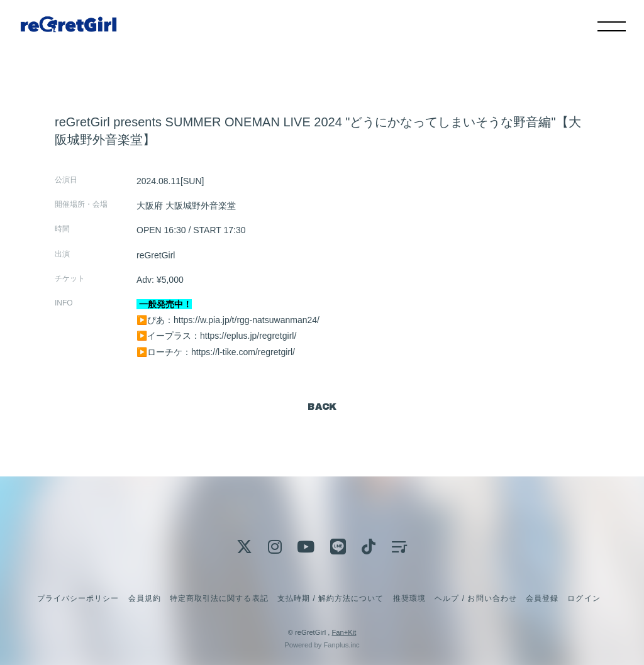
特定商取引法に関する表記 (219, 598)
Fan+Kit (344, 632)
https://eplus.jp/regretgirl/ (248, 336)
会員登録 (542, 598)
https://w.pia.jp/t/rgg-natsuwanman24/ (247, 320)
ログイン (584, 598)
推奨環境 (409, 598)
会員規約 (145, 598)
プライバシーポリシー (78, 598)
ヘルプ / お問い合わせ (475, 598)
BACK (322, 407)
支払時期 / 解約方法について (331, 598)
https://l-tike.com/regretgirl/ (243, 352)
